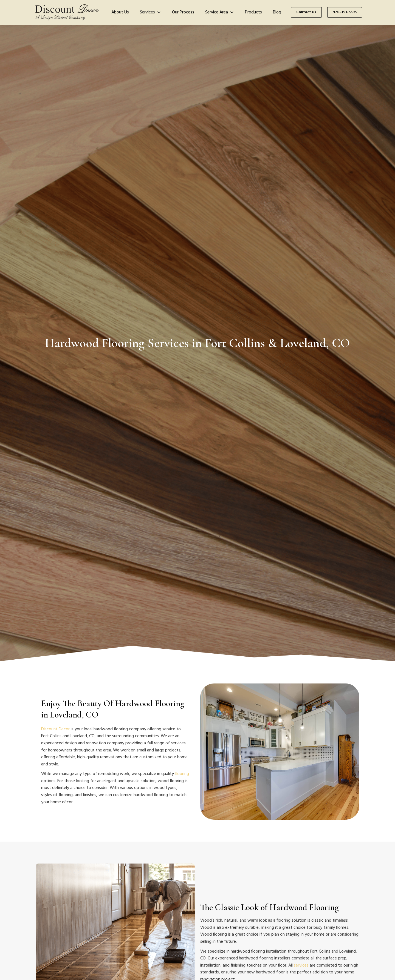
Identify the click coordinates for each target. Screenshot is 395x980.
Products (253, 12)
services (301, 965)
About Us (120, 12)
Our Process (183, 12)
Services (150, 12)
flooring (182, 774)
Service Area (220, 12)
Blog (277, 12)
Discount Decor (55, 729)
